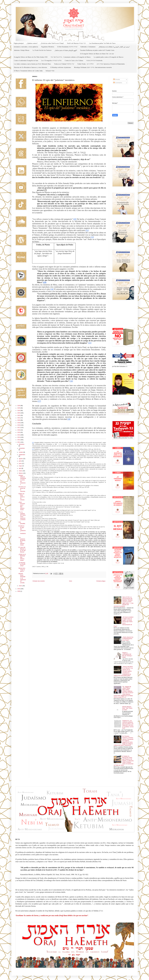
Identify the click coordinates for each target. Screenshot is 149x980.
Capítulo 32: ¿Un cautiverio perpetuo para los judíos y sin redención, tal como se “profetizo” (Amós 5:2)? (128, 724)
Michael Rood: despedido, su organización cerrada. (22, 578)
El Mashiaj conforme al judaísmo (61, 67)
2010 (19, 589)
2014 (19, 435)
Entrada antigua (101, 581)
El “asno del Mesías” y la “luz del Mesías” (22, 550)
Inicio (71, 581)
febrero (21, 473)
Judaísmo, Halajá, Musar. (22, 50)
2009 (19, 591)
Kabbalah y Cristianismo (88, 47)
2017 (19, 428)
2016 (19, 430)
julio (20, 461)
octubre (21, 452)
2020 (19, 420)
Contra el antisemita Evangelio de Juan (26, 61)
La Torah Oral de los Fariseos (42, 50)
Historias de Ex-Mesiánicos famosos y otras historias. (31, 67)
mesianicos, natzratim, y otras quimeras (26, 47)
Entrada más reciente (39, 581)
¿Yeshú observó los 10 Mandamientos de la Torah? (128, 639)
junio (20, 464)
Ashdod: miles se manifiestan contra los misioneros (22, 480)
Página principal (19, 43)
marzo (21, 471)
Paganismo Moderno (48, 47)
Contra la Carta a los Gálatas (74, 61)
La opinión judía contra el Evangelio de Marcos (109, 57)
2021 (19, 418)
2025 (19, 408)
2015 (19, 432)
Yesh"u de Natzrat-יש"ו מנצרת (76, 43)
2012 (19, 440)
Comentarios (118, 83)
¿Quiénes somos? (32, 43)
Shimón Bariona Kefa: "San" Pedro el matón (127, 708)
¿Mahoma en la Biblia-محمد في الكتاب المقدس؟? (114, 47)
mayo (21, 466)
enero (21, 586)
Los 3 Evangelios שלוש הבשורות (51, 61)
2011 (19, 442)
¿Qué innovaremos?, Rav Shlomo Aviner (22, 506)
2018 (19, 425)
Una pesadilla (22, 523)
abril (20, 468)
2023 (19, 413)
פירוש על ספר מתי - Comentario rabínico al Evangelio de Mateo (71, 57)
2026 (19, 406)
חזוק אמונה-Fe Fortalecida (94, 61)
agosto (21, 459)
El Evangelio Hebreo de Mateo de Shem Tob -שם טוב (97, 54)
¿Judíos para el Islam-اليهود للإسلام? (66, 50)
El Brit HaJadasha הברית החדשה (67, 47)
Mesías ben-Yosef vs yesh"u (22, 570)
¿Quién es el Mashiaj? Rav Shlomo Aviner (22, 557)
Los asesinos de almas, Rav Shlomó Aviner (22, 541)
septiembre (22, 455)
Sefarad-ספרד (50, 71)
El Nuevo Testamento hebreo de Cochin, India (28, 71)
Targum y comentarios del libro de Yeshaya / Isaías (127, 655)
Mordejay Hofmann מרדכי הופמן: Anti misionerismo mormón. (93, 67)
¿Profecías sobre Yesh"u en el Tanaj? (52, 43)
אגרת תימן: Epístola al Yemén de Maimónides (111, 64)
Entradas (117, 79)
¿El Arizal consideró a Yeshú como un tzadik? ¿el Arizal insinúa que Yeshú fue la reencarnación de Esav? (124, 622)
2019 (19, 423)
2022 (19, 415)
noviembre (22, 448)
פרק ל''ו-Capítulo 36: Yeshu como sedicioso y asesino (22, 516)
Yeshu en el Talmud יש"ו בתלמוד (64, 64)
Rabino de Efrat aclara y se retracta (21, 497)
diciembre (22, 444)
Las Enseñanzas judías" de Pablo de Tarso (102, 43)
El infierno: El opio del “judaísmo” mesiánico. (22, 530)
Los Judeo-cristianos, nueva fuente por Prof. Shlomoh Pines (32, 64)
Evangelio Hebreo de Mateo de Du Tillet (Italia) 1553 (31, 57)
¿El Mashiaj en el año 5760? (22, 564)
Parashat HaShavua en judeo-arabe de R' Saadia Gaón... (98, 50)
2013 (19, 437)
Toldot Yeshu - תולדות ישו (85, 64)
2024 (19, 411)
